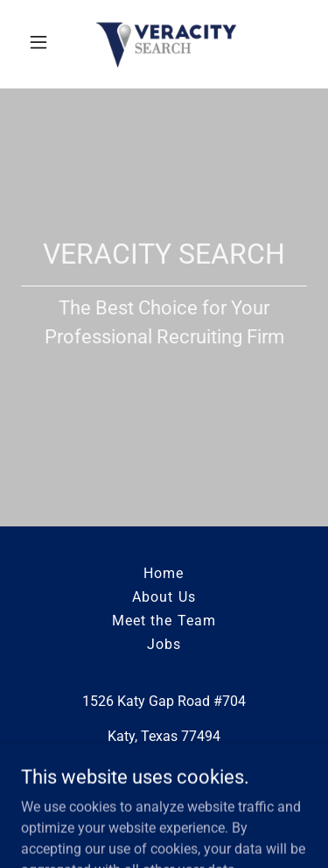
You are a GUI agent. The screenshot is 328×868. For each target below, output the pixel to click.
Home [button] (164, 573)
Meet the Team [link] (164, 621)
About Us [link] (164, 597)
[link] (164, 42)
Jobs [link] (164, 644)
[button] (42, 42)
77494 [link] (201, 736)
